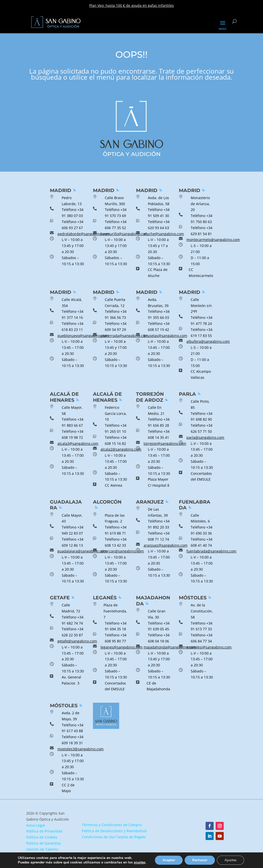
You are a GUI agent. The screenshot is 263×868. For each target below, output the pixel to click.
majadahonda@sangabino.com (170, 647)
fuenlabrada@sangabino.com (211, 551)
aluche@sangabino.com (164, 234)
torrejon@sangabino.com (165, 443)
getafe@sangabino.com (77, 641)
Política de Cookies (42, 837)
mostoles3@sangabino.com (80, 749)
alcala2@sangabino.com (121, 449)
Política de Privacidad (44, 831)
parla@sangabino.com (205, 437)
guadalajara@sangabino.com (82, 551)
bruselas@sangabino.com (165, 336)
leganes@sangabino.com (122, 647)
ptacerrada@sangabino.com (124, 336)
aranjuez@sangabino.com (166, 545)
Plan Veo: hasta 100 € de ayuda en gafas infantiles (131, 5)
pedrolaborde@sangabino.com (84, 234)
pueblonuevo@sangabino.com (83, 336)
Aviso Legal (36, 825)
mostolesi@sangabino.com (209, 647)
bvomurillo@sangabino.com (124, 234)
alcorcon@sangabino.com (122, 551)
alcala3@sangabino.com (78, 443)
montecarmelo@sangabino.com (213, 240)
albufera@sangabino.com (208, 341)
